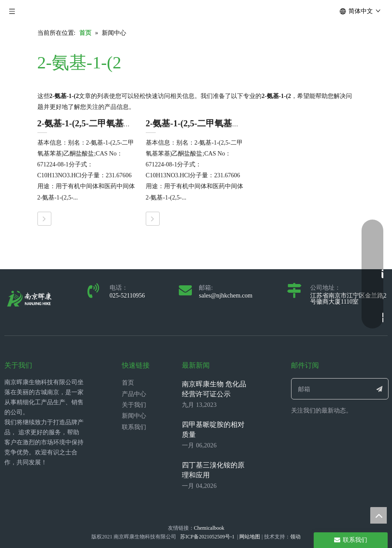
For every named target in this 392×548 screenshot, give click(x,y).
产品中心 (134, 394)
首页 (128, 383)
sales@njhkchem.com (226, 296)
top (379, 515)
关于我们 (134, 405)
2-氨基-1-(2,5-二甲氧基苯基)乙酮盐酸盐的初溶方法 (134, 123)
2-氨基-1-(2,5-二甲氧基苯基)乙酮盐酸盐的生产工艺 (243, 123)
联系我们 (134, 427)
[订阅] (379, 389)
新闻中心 (134, 416)
